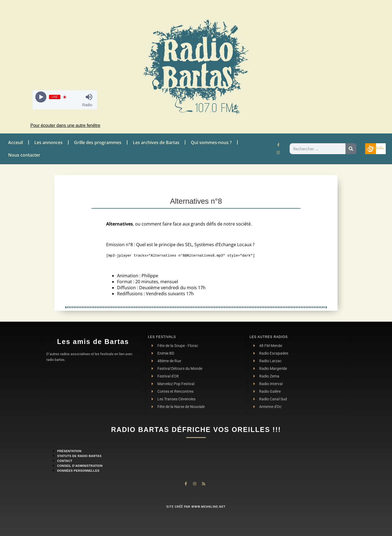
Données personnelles (78, 471)
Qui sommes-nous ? (211, 142)
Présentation (69, 451)
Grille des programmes (98, 142)
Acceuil (16, 142)
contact (65, 461)
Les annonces (48, 142)
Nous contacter (24, 155)
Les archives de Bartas (156, 142)
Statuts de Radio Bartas (79, 456)
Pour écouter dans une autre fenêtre (65, 125)
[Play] (41, 97)
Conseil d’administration (80, 466)
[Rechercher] (351, 149)
